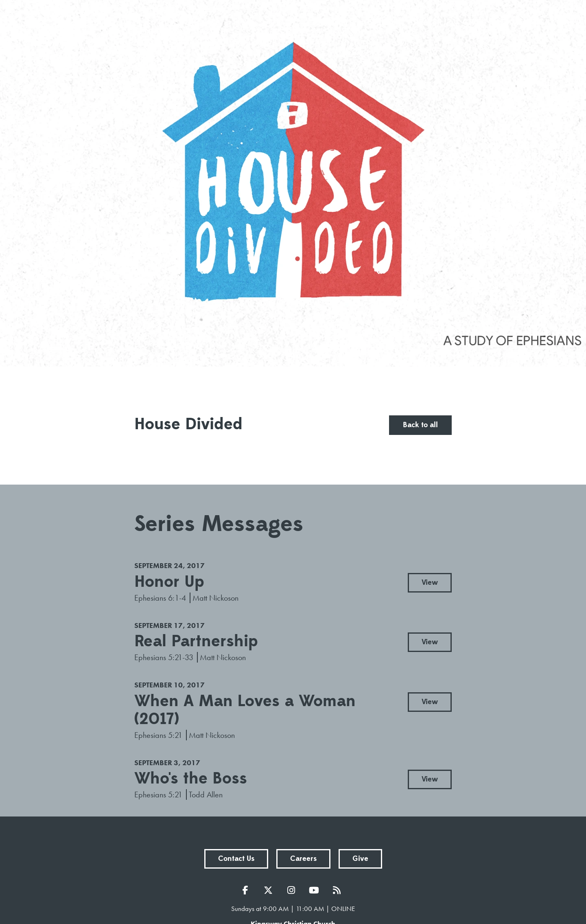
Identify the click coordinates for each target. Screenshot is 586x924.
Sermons (330, 22)
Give (471, 22)
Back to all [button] (420, 425)
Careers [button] (303, 859)
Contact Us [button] (236, 859)
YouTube (316, 890)
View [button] (430, 583)
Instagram (293, 890)
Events (380, 22)
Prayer (428, 22)
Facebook (247, 890)
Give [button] (360, 859)
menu (515, 22)
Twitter (270, 890)
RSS (339, 890)
